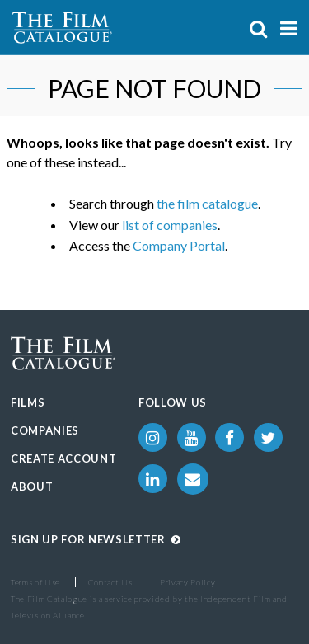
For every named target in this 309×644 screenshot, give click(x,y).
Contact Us (110, 582)
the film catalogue (207, 203)
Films (28, 402)
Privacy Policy (187, 582)
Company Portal (179, 245)
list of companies (170, 225)
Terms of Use (35, 582)
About (32, 487)
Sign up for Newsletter (96, 539)
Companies (45, 430)
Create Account (63, 458)
